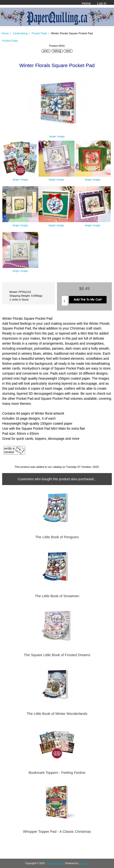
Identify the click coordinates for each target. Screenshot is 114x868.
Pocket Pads (39, 33)
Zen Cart (84, 863)
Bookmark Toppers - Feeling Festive (57, 773)
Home (86, 3)
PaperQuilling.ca (55, 863)
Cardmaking (20, 33)
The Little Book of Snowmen (57, 596)
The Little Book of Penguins (57, 537)
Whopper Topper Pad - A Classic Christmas (57, 832)
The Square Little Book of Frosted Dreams (57, 655)
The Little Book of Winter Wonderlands (57, 714)
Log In (102, 3)
